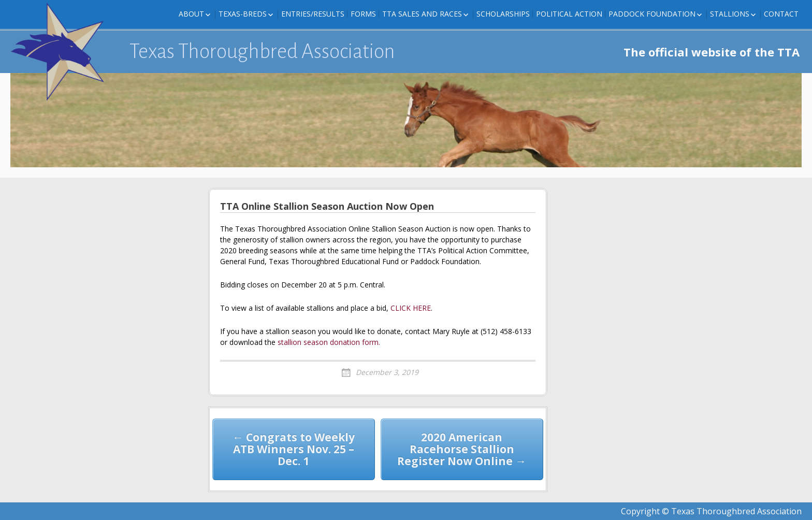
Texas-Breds (243, 14)
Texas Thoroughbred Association (262, 51)
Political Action (569, 14)
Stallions (730, 14)
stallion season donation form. (329, 342)
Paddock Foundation (652, 14)
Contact (781, 14)
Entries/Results (313, 14)
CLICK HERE (411, 308)
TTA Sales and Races (422, 14)
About (191, 14)
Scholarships (503, 14)
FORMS (363, 14)
